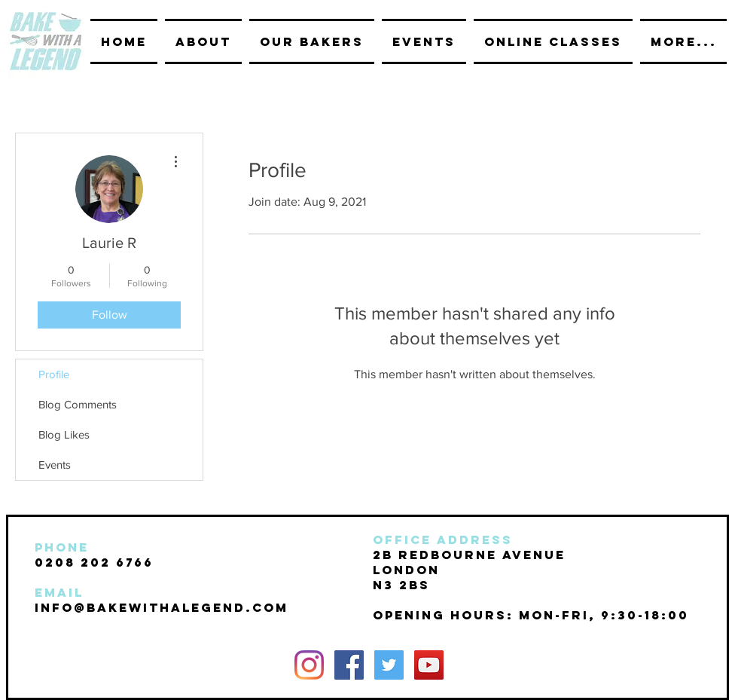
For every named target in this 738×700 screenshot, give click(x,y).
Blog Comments (78, 404)
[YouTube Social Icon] (429, 665)
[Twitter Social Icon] (389, 665)
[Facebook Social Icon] (349, 665)
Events (55, 465)
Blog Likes (64, 434)
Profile (54, 374)
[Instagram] (309, 665)
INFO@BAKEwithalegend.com (162, 607)
